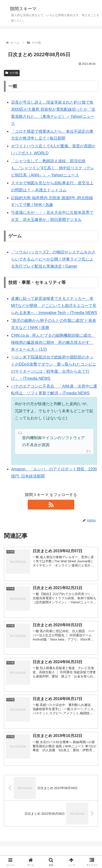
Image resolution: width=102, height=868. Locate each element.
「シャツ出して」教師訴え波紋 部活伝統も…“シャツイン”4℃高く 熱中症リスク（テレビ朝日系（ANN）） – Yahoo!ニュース (53, 168)
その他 (12, 73)
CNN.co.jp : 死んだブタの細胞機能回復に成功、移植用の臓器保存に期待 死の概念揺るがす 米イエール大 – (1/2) (53, 342)
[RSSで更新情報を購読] (51, 505)
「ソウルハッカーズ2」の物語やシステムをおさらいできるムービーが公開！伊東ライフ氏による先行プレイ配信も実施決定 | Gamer (53, 259)
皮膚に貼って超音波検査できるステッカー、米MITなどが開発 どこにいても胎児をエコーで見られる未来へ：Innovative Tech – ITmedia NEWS (54, 306)
